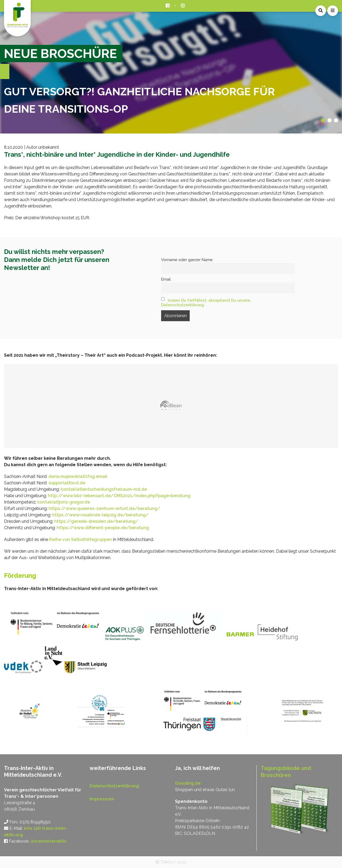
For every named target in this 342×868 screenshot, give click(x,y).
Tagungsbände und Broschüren (286, 772)
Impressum (102, 799)
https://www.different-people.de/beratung (103, 528)
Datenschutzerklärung (114, 786)
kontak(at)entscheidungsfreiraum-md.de (104, 489)
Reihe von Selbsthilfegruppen (81, 539)
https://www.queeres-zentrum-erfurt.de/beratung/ (104, 508)
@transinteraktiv (48, 841)
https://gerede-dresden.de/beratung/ (96, 521)
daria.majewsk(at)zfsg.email (78, 476)
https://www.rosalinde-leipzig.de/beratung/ (100, 515)
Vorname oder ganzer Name (187, 260)
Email (166, 279)
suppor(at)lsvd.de (67, 483)
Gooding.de (188, 783)
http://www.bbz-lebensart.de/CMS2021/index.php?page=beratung (119, 496)
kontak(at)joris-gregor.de (64, 502)
